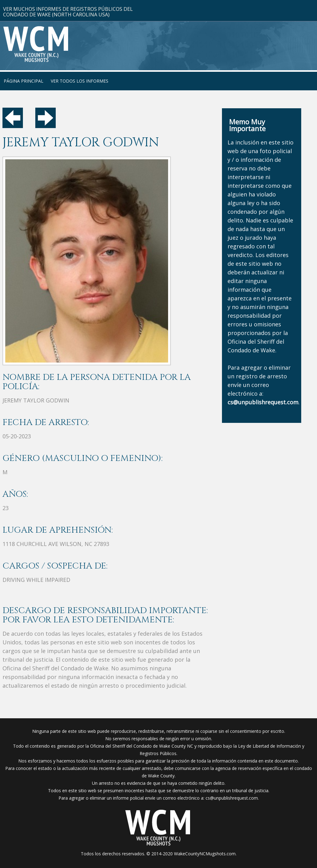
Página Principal (24, 81)
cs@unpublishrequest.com (232, 798)
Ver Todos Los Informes (80, 81)
